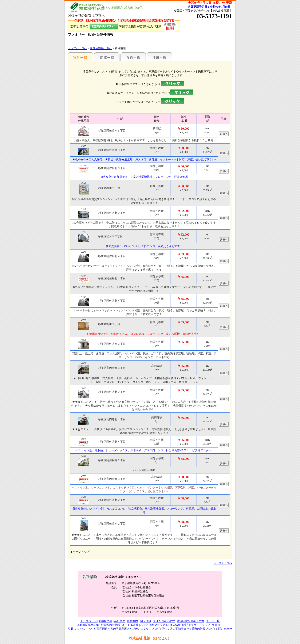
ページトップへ (223, 563)
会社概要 (120, 621)
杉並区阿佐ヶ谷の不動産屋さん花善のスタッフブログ (127, 629)
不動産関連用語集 (88, 625)
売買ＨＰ (217, 625)
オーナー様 (213, 621)
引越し (72, 629)
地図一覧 (159, 57)
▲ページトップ (80, 552)
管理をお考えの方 (164, 621)
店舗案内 (133, 621)
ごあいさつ (85, 629)
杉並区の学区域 (110, 625)
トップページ (88, 621)
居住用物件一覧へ (101, 48)
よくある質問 (130, 625)
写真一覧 (133, 57)
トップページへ (77, 48)
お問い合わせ (224, 629)
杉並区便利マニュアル (154, 625)
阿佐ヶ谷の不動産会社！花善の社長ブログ (188, 629)
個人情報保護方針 (181, 625)
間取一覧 (107, 57)
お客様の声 (105, 621)
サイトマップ (202, 625)
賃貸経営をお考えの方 (190, 621)
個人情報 (146, 621)
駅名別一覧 (80, 57)
